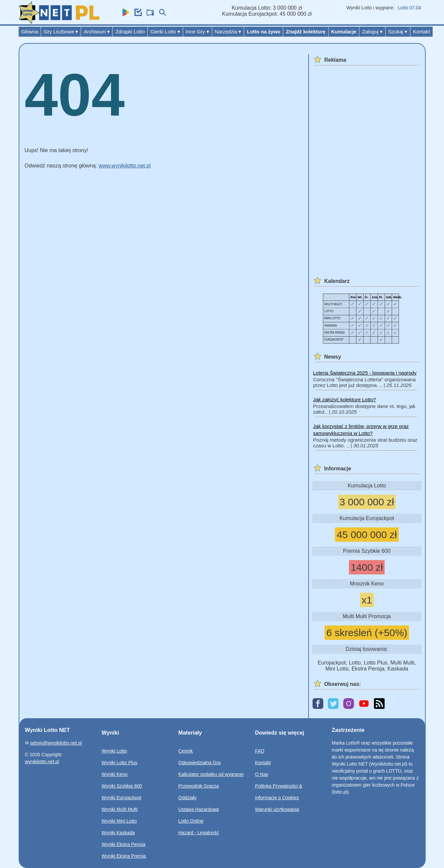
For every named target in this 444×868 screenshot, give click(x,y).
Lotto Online (191, 821)
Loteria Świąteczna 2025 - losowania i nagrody (365, 373)
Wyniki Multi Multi (120, 809)
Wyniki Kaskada (118, 833)
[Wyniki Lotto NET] (59, 22)
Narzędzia (228, 32)
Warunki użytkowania (277, 809)
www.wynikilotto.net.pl (125, 166)
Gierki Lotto (165, 32)
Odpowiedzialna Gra (200, 763)
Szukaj (398, 32)
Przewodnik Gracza (199, 786)
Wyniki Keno (115, 774)
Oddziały (187, 798)
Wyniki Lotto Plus (120, 763)
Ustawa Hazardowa (199, 809)
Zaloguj (372, 32)
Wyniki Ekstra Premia (124, 856)
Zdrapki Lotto (130, 32)
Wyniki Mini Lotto (119, 821)
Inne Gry (197, 32)
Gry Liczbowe (61, 32)
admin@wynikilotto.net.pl (56, 743)
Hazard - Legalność (199, 833)
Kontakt (421, 32)
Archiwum (97, 32)
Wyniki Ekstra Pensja (124, 844)
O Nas (262, 774)
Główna (30, 32)
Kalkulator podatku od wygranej (211, 774)
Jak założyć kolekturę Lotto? (345, 399)
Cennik (186, 751)
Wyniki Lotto (114, 751)
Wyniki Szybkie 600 (122, 786)
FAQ (260, 751)
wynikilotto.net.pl (42, 762)
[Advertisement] (366, 168)
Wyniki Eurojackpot (122, 798)
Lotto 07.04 (412, 8)
